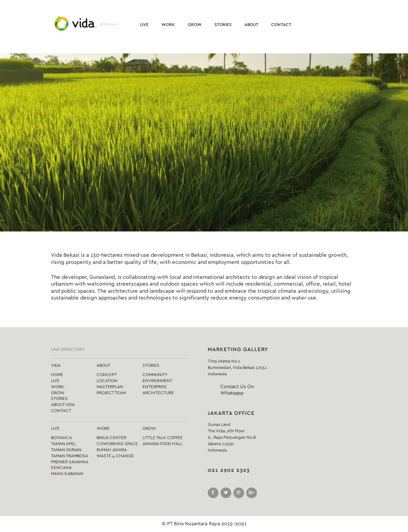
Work (168, 25)
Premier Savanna (70, 462)
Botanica (61, 438)
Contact (281, 25)
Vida (56, 365)
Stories (223, 25)
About (251, 25)
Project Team (111, 393)
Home (57, 375)
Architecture (158, 393)
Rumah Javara (112, 450)
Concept (107, 375)
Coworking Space (117, 444)
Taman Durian (66, 450)
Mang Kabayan (67, 474)
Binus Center (111, 438)
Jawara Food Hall (162, 444)
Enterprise (155, 387)
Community (155, 375)
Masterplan (110, 387)
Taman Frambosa (69, 456)
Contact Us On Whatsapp (237, 390)
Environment (157, 381)
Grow (195, 25)
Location (107, 381)
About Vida (63, 405)
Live (144, 25)
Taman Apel (63, 444)
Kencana (61, 468)
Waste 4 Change (115, 456)
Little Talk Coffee (163, 438)
